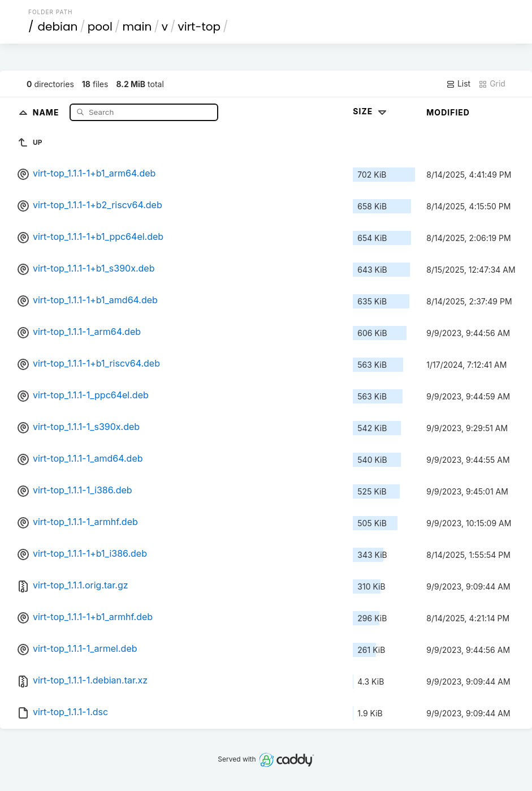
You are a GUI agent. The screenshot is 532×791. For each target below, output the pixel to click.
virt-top (200, 27)
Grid (492, 84)
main (137, 27)
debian (58, 27)
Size (371, 111)
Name (47, 112)
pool (100, 27)
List (458, 84)
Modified (448, 112)
